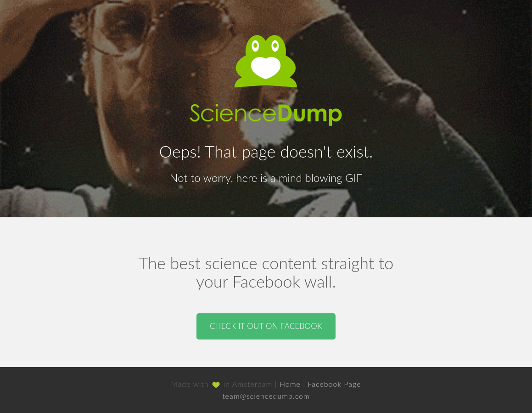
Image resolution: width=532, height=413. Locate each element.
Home (290, 384)
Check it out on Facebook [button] (266, 326)
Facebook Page (334, 384)
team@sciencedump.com (266, 396)
